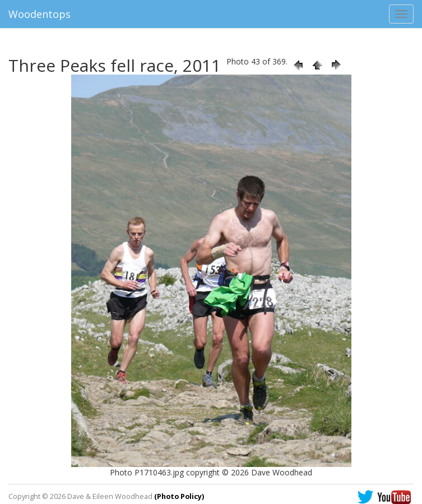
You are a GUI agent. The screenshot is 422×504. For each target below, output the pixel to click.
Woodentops (40, 14)
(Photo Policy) (179, 496)
